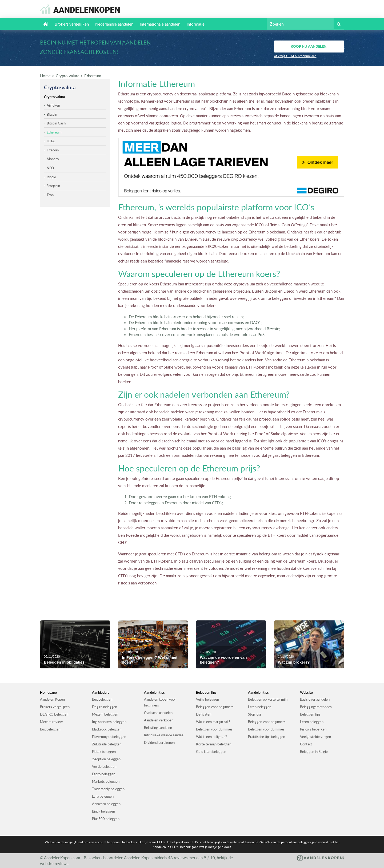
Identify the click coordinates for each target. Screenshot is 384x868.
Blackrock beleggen (107, 729)
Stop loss (255, 714)
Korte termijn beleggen (214, 744)
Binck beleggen (103, 811)
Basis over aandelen (315, 699)
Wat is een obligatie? (211, 737)
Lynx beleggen (103, 796)
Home (45, 76)
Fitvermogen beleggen (109, 737)
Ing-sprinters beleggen (109, 722)
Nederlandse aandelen (114, 24)
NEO (50, 168)
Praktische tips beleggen (267, 737)
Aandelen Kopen (52, 699)
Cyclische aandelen (158, 713)
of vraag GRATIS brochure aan (295, 56)
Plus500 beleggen (106, 819)
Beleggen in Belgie (314, 752)
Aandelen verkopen (159, 720)
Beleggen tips (310, 714)
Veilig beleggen (207, 699)
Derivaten (204, 714)
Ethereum (93, 76)
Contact (306, 744)
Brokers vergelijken (72, 24)
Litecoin (53, 150)
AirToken (53, 105)
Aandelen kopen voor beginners (160, 702)
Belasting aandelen (158, 728)
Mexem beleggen (105, 714)
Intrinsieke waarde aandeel (164, 735)
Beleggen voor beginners (215, 707)
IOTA (51, 141)
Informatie (196, 24)
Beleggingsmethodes (316, 707)
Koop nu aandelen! (309, 46)
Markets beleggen (106, 781)
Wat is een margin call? (213, 722)
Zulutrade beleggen (107, 744)
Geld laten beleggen (211, 752)
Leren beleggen (312, 722)
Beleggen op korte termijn (268, 699)
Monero (53, 159)
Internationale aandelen (160, 24)
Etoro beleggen (104, 774)
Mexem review (51, 722)
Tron (50, 195)
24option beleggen (106, 759)
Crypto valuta (67, 76)
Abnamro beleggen (106, 804)
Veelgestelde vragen (315, 737)
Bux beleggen (50, 729)
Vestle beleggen (104, 766)
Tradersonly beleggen (108, 789)
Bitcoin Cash (56, 123)
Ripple (51, 177)
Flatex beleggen (104, 752)
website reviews (54, 863)
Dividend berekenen (159, 742)
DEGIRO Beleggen (54, 714)
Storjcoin (53, 186)
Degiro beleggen (105, 707)
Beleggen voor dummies (214, 729)
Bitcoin (52, 114)
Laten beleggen (260, 707)
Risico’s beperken (313, 729)
